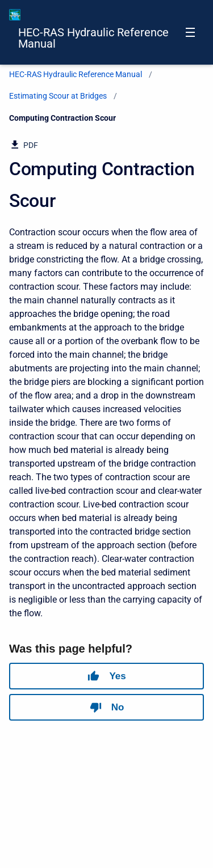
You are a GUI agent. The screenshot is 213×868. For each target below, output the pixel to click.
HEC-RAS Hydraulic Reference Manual (93, 38)
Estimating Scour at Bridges (58, 96)
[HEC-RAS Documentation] (15, 15)
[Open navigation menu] (190, 32)
